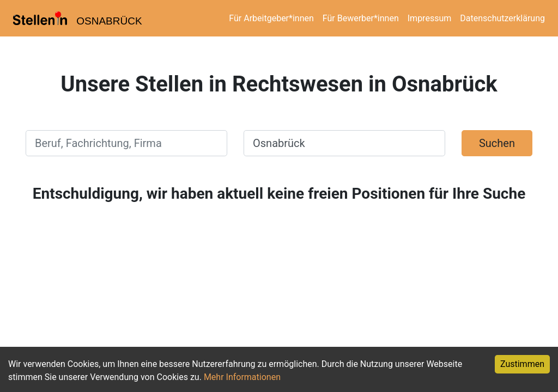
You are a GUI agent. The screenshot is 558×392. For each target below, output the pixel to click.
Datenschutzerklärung (502, 18)
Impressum (430, 18)
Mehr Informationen (242, 377)
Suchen (497, 143)
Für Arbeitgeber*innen (271, 18)
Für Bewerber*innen (361, 18)
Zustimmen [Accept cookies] (522, 364)
